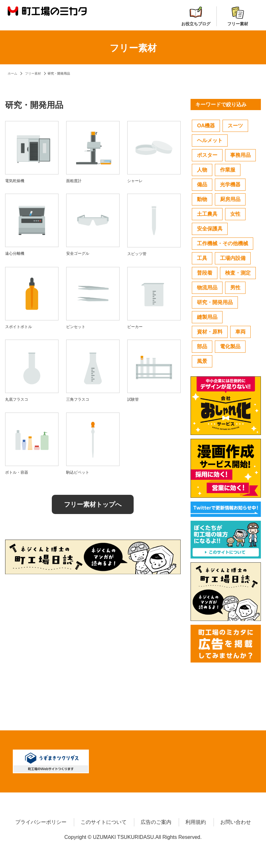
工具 (202, 258)
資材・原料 (210, 332)
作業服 (228, 170)
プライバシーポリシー (41, 822)
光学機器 (230, 185)
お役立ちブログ (196, 16)
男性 (235, 288)
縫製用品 (207, 317)
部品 (202, 346)
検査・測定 (238, 273)
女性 (235, 214)
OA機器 (206, 126)
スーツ (235, 126)
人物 (202, 170)
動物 (202, 199)
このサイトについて (104, 822)
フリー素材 (238, 16)
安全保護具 (210, 229)
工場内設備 (233, 258)
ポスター (207, 155)
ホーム (12, 73)
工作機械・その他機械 (223, 243)
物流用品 (207, 288)
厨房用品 (230, 199)
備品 (202, 185)
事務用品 (240, 155)
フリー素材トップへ (93, 504)
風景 (202, 361)
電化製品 (230, 346)
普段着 (205, 273)
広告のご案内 (156, 822)
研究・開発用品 (215, 302)
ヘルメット (210, 140)
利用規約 (196, 822)
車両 (240, 332)
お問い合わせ (236, 822)
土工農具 (207, 214)
